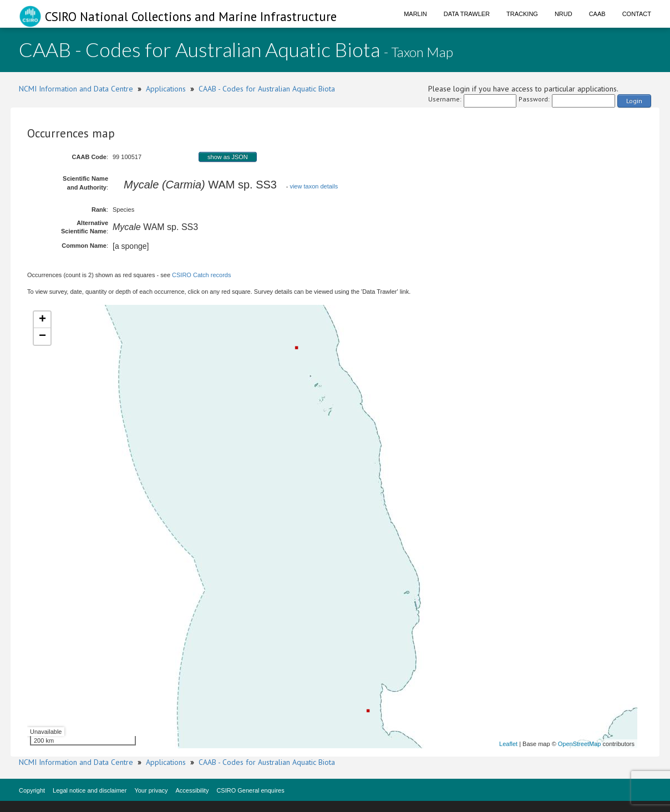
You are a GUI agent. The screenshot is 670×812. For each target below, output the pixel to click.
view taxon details (314, 186)
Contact (637, 14)
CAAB (597, 14)
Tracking (522, 14)
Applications (166, 89)
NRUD (564, 14)
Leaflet (508, 744)
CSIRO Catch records (201, 275)
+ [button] (42, 320)
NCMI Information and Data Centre (76, 89)
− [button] (42, 336)
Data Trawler (467, 14)
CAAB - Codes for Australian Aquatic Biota (267, 89)
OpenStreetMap (580, 744)
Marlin (415, 14)
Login (634, 101)
